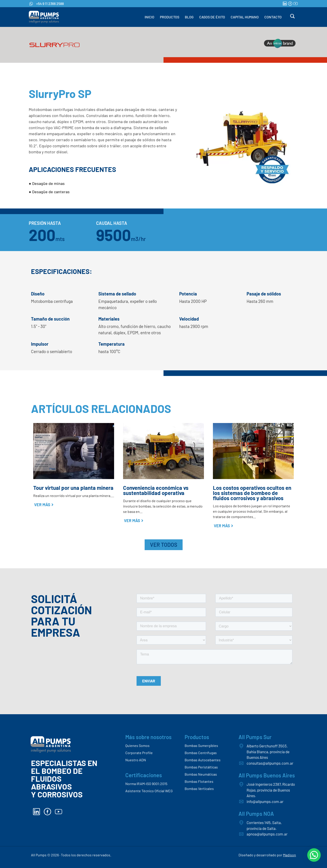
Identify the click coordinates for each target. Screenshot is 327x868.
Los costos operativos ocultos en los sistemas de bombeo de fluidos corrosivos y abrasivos (252, 493)
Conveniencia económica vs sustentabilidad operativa (156, 490)
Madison (289, 855)
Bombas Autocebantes (203, 760)
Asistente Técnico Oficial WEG (149, 791)
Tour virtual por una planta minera (73, 488)
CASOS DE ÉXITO (212, 17)
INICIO (149, 17)
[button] (314, 855)
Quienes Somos (137, 745)
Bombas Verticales (199, 789)
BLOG (189, 17)
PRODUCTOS (170, 17)
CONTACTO (273, 17)
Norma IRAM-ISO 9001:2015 (146, 784)
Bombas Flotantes (199, 781)
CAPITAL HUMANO (245, 17)
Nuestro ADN (136, 760)
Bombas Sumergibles (201, 745)
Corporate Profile (139, 753)
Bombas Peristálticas (201, 767)
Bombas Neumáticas (201, 774)
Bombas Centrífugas (201, 753)
